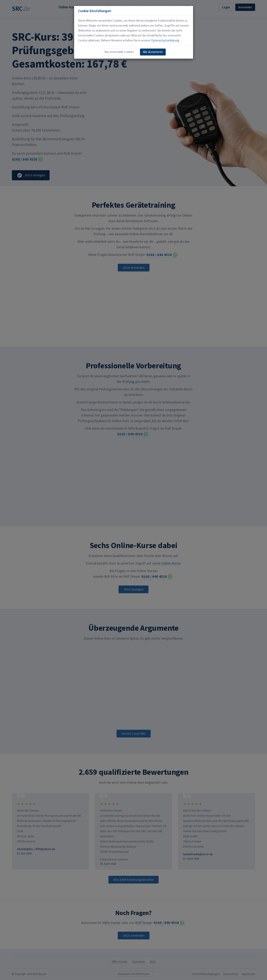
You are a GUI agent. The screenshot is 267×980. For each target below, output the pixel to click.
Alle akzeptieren (153, 52)
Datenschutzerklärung (165, 40)
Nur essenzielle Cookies (119, 52)
